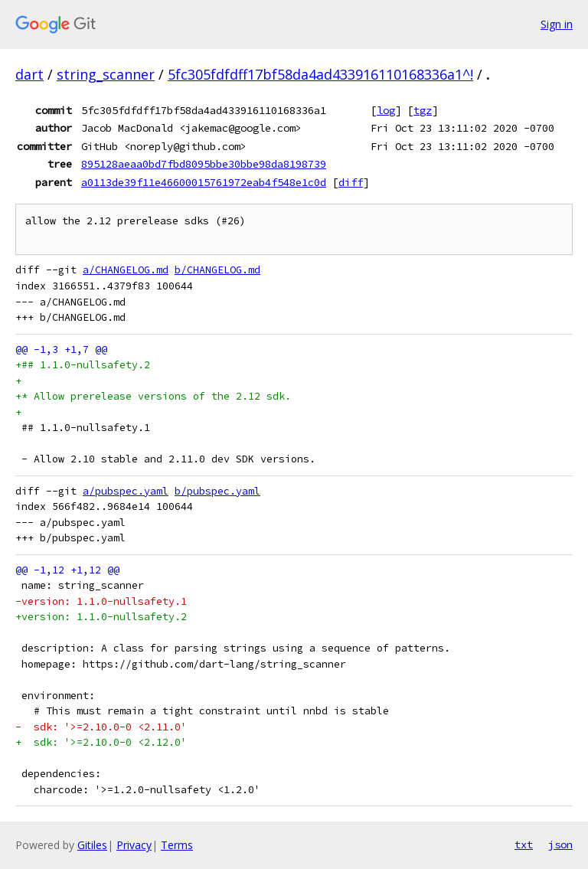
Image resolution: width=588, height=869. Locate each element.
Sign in (557, 24)
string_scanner (106, 74)
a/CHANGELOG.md (126, 270)
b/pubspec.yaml (217, 491)
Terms (177, 845)
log (386, 110)
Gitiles (92, 845)
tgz (423, 110)
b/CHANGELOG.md (217, 270)
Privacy (134, 845)
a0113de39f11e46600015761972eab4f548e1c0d (204, 182)
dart (29, 74)
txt (524, 844)
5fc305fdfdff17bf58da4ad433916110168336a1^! (320, 74)
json (560, 844)
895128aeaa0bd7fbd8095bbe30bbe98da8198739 (204, 164)
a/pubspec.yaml (126, 491)
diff (351, 182)
